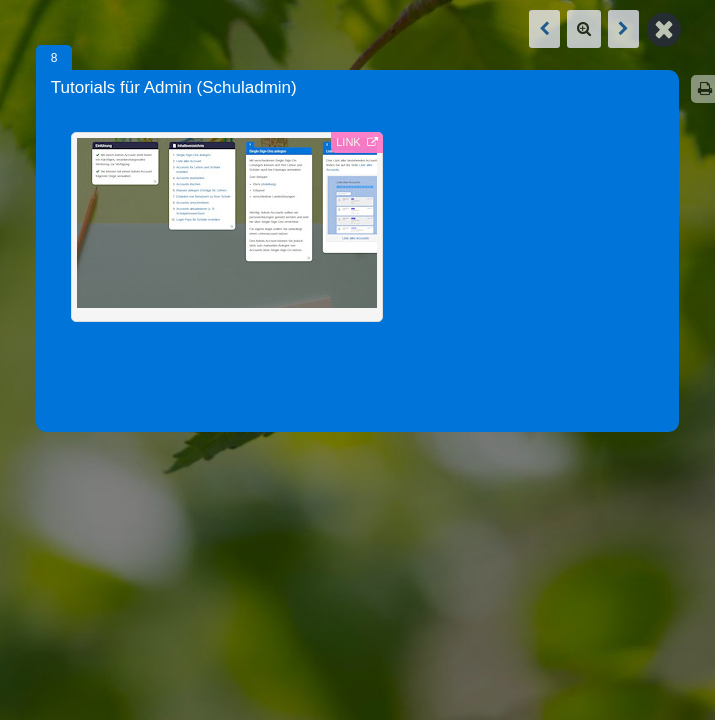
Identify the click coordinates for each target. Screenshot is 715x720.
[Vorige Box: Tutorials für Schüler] (544, 29)
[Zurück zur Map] (664, 28)
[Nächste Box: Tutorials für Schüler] (623, 29)
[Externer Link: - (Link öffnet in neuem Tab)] (227, 227)
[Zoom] (584, 29)
